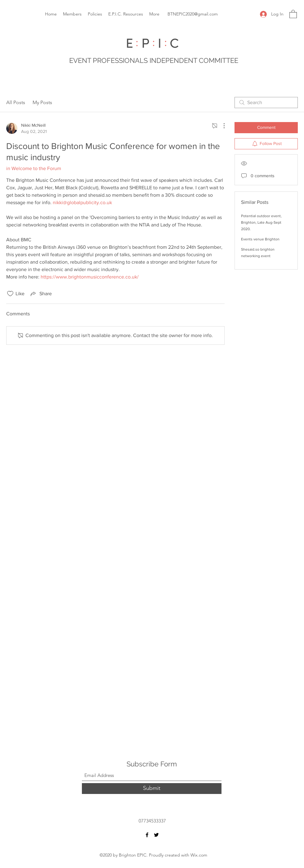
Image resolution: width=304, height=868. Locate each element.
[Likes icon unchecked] (10, 294)
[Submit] (152, 789)
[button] (293, 14)
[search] (266, 103)
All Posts (16, 102)
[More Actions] (221, 126)
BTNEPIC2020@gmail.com (193, 14)
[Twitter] (156, 835)
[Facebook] (147, 835)
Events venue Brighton (260, 239)
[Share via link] (41, 294)
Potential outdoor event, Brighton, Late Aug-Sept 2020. (261, 222)
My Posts (42, 102)
